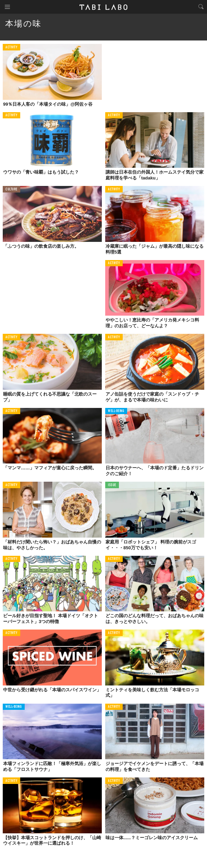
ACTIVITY (11, 48)
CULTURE (11, 190)
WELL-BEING (116, 411)
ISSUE (112, 485)
